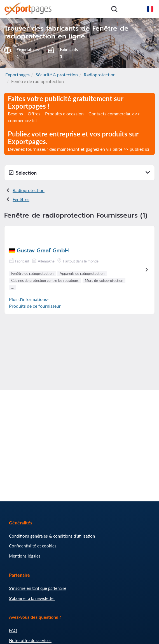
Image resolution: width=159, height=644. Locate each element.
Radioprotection (100, 75)
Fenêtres (21, 199)
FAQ (13, 630)
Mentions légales (25, 556)
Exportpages (17, 75)
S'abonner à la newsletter (32, 598)
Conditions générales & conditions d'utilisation (52, 536)
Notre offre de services (30, 640)
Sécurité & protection (57, 75)
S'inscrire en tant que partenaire (38, 588)
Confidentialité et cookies (33, 546)
